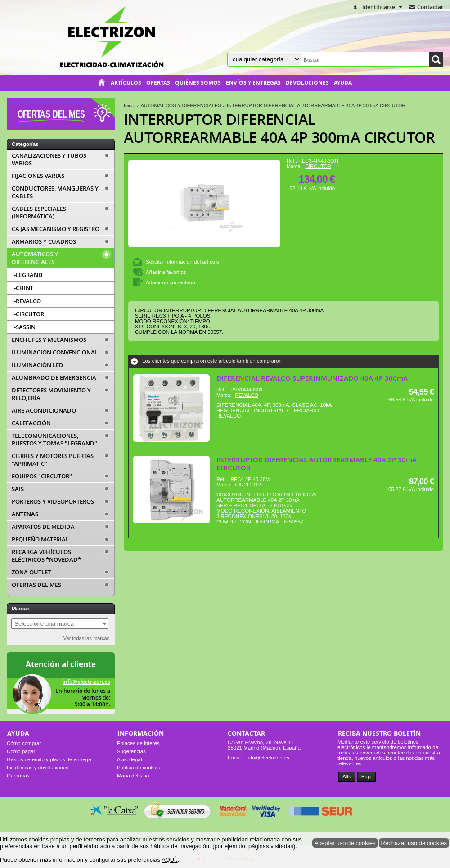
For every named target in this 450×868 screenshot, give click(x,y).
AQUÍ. (170, 860)
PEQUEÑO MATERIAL (40, 539)
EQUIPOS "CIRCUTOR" (42, 476)
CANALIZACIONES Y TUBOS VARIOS (49, 159)
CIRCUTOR (318, 166)
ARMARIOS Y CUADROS (44, 242)
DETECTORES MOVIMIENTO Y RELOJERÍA (51, 394)
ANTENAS (25, 514)
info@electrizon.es (86, 682)
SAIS (18, 489)
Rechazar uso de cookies (414, 843)
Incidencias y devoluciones (38, 768)
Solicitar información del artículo (182, 262)
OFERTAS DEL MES (36, 585)
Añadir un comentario (170, 282)
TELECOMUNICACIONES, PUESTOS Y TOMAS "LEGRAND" (54, 440)
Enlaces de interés (138, 743)
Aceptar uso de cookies (345, 843)
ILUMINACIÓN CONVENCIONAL (55, 352)
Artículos (126, 83)
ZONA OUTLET (31, 572)
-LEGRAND (28, 275)
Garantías (18, 776)
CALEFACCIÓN (31, 423)
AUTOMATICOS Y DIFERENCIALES (35, 258)
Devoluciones (307, 83)
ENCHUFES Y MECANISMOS (49, 340)
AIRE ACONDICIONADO (44, 411)
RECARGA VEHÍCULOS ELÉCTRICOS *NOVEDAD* (46, 556)
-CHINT (24, 288)
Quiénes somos (198, 83)
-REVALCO (27, 301)
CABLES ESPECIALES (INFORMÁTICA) (39, 213)
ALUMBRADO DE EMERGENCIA (54, 378)
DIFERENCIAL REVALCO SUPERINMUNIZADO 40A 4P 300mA (312, 378)
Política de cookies (139, 768)
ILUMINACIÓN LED (38, 365)
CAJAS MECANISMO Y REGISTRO (56, 229)
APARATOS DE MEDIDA (43, 527)
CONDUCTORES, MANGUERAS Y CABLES (55, 192)
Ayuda (343, 83)
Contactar (430, 7)
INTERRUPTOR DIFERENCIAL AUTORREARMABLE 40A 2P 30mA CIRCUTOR (317, 464)
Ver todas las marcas (86, 638)
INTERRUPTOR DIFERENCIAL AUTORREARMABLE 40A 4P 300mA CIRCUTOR (279, 128)
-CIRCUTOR (29, 314)
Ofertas (158, 83)
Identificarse (379, 7)
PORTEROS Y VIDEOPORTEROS (53, 502)
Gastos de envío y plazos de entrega (49, 759)
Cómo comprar (24, 743)
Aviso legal (129, 759)
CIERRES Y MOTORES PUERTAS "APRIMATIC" (53, 460)
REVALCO (247, 395)
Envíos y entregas (253, 83)
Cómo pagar (21, 751)
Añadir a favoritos (166, 272)
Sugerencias (131, 751)
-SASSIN (25, 327)
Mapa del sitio (133, 776)
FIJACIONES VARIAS (38, 176)
